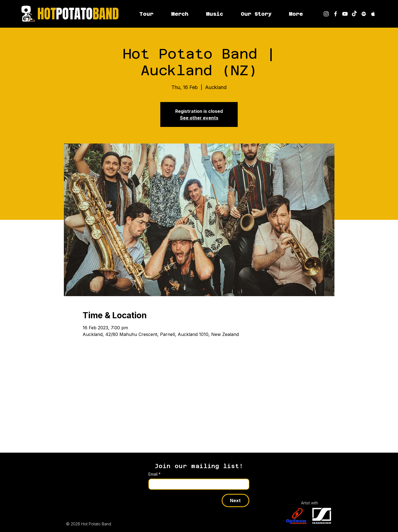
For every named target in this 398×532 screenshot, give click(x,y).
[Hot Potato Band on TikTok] (354, 14)
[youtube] (345, 14)
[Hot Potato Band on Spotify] (364, 14)
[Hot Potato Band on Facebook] (336, 14)
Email (155, 474)
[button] (296, 14)
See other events (199, 118)
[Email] (197, 484)
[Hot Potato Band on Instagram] (326, 14)
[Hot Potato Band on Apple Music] (373, 14)
